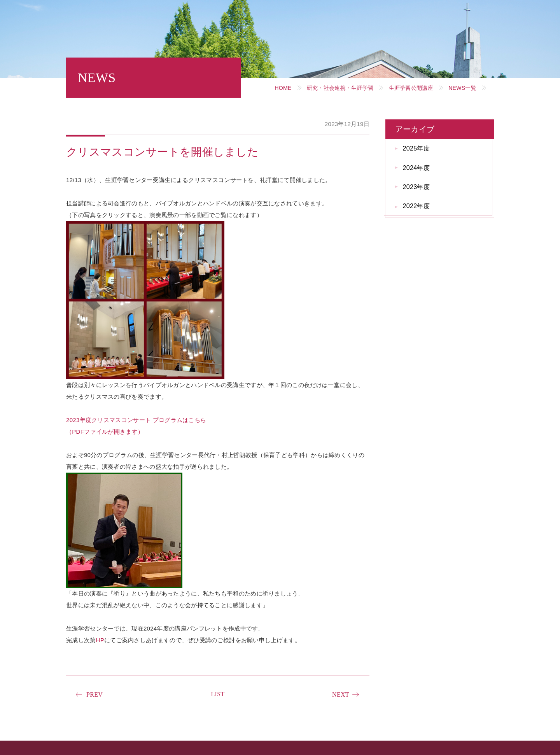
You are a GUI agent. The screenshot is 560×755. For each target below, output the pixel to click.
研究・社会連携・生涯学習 (340, 88)
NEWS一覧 (462, 88)
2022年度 (416, 206)
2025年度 (416, 148)
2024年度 (416, 168)
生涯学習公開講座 (411, 88)
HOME (283, 88)
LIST (218, 694)
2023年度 (416, 187)
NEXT (341, 695)
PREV (94, 695)
